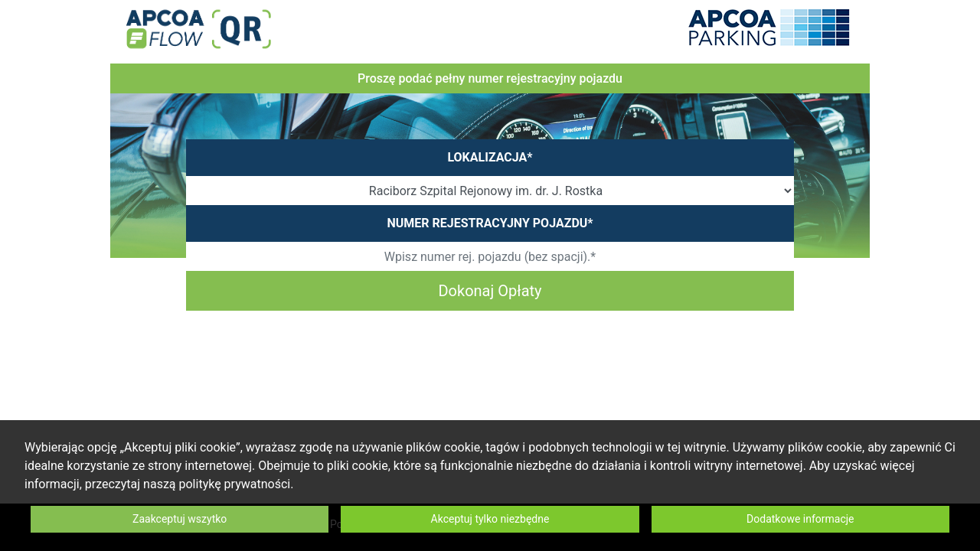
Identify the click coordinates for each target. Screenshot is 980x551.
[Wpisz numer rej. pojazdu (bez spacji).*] (490, 256)
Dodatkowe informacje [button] (800, 519)
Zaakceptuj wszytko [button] (180, 519)
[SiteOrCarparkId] (490, 191)
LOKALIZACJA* (490, 157)
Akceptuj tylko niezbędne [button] (490, 519)
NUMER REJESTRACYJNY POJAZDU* (490, 223)
